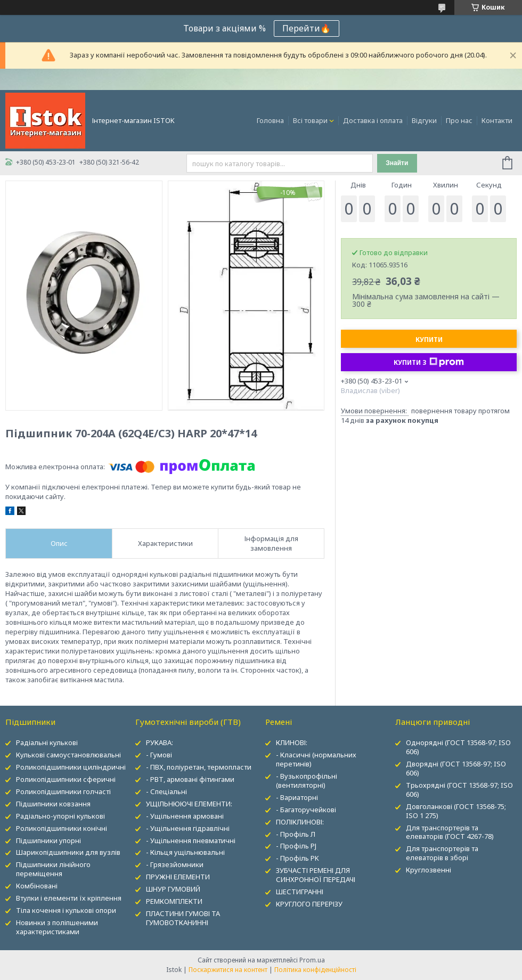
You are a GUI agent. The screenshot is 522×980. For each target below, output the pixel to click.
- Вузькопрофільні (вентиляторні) (307, 781)
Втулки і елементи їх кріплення (69, 898)
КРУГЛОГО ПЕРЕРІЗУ (309, 904)
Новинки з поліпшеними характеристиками (57, 927)
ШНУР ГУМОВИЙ (173, 889)
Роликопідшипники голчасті (63, 791)
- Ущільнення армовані (185, 816)
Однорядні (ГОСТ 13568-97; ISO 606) (458, 747)
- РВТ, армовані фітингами (190, 779)
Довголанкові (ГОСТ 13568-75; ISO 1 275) (456, 811)
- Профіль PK (297, 858)
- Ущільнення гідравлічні (188, 828)
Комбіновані (37, 886)
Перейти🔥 (307, 28)
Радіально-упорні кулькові (60, 816)
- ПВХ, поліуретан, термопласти (199, 767)
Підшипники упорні (48, 840)
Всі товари (310, 120)
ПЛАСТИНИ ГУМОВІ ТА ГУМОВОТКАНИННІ (183, 918)
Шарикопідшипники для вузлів (68, 852)
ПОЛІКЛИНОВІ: (300, 822)
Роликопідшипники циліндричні (71, 767)
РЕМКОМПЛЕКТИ (174, 901)
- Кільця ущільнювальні (185, 852)
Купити (429, 340)
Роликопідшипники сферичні (66, 779)
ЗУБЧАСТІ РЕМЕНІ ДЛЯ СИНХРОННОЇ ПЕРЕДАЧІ (316, 875)
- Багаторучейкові (306, 810)
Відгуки (424, 120)
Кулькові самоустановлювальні (68, 755)
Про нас (459, 120)
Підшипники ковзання (53, 804)
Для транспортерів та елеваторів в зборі (442, 853)
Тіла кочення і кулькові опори (66, 910)
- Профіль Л (296, 834)
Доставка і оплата (373, 120)
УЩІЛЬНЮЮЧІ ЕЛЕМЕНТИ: (189, 804)
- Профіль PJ (296, 846)
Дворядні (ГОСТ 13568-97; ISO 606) (456, 768)
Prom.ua (312, 960)
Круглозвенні (429, 870)
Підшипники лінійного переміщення (53, 869)
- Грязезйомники (175, 864)
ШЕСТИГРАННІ (300, 892)
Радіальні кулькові (47, 742)
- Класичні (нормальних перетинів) (316, 759)
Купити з (429, 362)
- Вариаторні (297, 797)
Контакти (497, 120)
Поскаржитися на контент (228, 970)
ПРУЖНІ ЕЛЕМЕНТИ (178, 877)
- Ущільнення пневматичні (191, 840)
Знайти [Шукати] (397, 163)
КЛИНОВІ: (292, 742)
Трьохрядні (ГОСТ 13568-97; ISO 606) (459, 790)
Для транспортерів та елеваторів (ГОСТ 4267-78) (450, 832)
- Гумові (159, 755)
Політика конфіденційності (315, 970)
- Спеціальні (166, 791)
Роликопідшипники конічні (62, 828)
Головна (270, 120)
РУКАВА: (160, 742)
